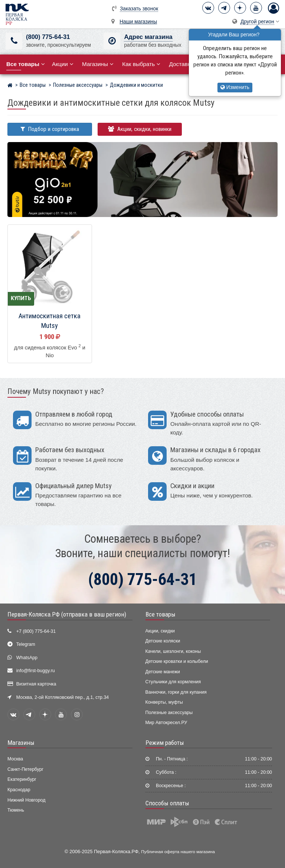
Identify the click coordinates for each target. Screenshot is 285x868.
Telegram (26, 644)
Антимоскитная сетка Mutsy (50, 321)
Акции (63, 64)
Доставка (184, 64)
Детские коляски (163, 641)
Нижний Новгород (26, 800)
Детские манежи (163, 672)
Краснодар (19, 790)
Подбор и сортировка (50, 129)
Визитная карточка (36, 684)
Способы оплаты (167, 803)
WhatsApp (27, 658)
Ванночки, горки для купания (176, 692)
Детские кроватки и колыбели (177, 661)
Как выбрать (141, 64)
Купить (21, 298)
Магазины (98, 64)
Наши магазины (138, 22)
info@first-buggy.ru (36, 671)
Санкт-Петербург (25, 769)
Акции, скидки (160, 631)
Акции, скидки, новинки (140, 129)
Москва (15, 759)
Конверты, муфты (164, 702)
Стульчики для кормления (173, 682)
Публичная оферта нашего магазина (178, 851)
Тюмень (16, 810)
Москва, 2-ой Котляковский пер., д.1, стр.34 (63, 697)
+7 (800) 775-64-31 (36, 631)
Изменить (235, 87)
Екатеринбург (22, 779)
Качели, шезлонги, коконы (173, 651)
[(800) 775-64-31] (14, 41)
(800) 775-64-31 (48, 37)
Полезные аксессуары (169, 713)
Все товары (160, 614)
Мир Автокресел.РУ (166, 723)
